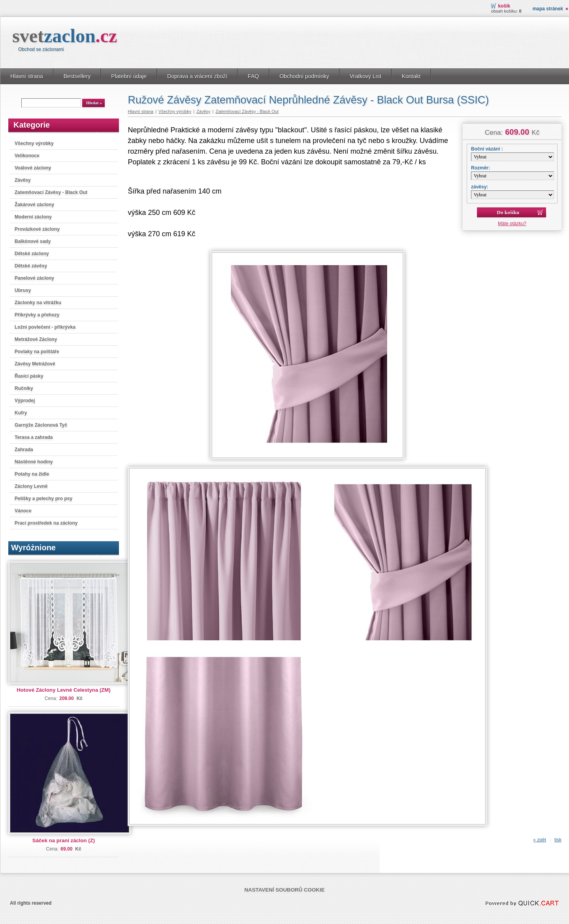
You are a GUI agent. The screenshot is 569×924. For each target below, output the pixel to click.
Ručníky (24, 388)
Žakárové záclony (34, 205)
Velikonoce (27, 156)
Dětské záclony (32, 254)
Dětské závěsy (31, 266)
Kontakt (411, 76)
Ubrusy (23, 290)
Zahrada (24, 450)
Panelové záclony (34, 278)
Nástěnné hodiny (34, 462)
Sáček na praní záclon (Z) (64, 840)
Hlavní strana (27, 76)
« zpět (540, 840)
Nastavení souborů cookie (284, 890)
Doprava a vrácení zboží (197, 76)
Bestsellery (77, 76)
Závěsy (23, 180)
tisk (558, 840)
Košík (504, 6)
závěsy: (480, 187)
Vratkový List (366, 76)
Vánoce (23, 511)
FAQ (253, 76)
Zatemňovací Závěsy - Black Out (51, 192)
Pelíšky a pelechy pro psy (43, 499)
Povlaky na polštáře (37, 352)
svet (65, 36)
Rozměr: (480, 168)
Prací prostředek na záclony (46, 523)
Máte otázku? (512, 224)
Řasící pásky (29, 376)
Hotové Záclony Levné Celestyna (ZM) (63, 690)
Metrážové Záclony (36, 339)
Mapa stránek (548, 9)
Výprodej (25, 401)
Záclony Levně (31, 486)
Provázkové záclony (37, 229)
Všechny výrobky (34, 143)
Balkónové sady (33, 241)
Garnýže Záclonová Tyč (41, 425)
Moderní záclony (33, 217)
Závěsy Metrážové (35, 364)
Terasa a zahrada (34, 437)
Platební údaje (129, 76)
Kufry (21, 413)
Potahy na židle (32, 474)
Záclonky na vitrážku (38, 303)
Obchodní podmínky (304, 76)
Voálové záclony (33, 168)
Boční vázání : (487, 149)
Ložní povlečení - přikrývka (45, 327)
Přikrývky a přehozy (37, 315)
